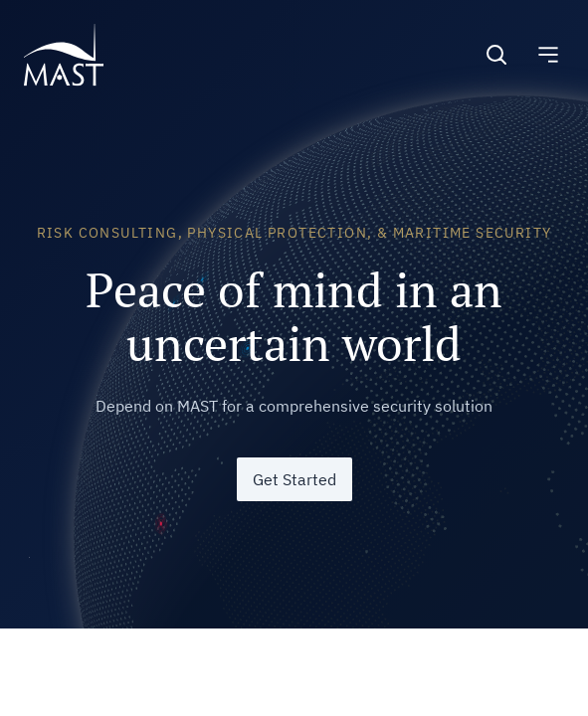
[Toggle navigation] (548, 55)
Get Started (294, 479)
